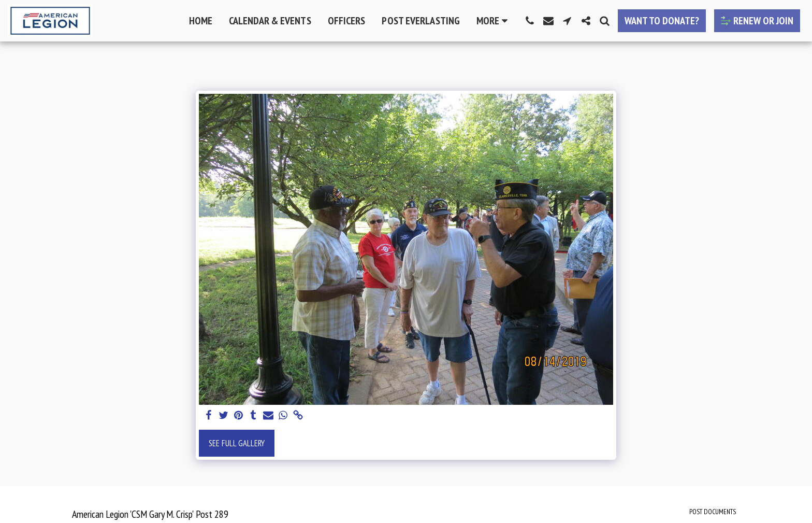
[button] (530, 21)
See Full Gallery (237, 443)
